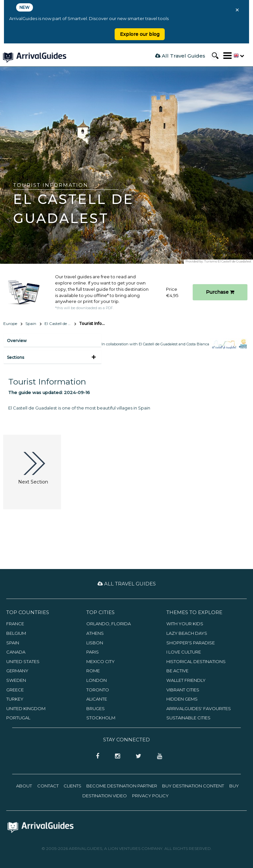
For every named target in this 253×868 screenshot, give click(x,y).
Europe (10, 323)
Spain (31, 323)
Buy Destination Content (193, 786)
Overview (17, 341)
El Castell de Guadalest (60, 323)
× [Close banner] (237, 10)
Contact (48, 786)
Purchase (220, 292)
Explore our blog (140, 34)
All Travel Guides (180, 56)
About (24, 786)
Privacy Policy (150, 796)
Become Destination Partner (122, 786)
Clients (72, 786)
